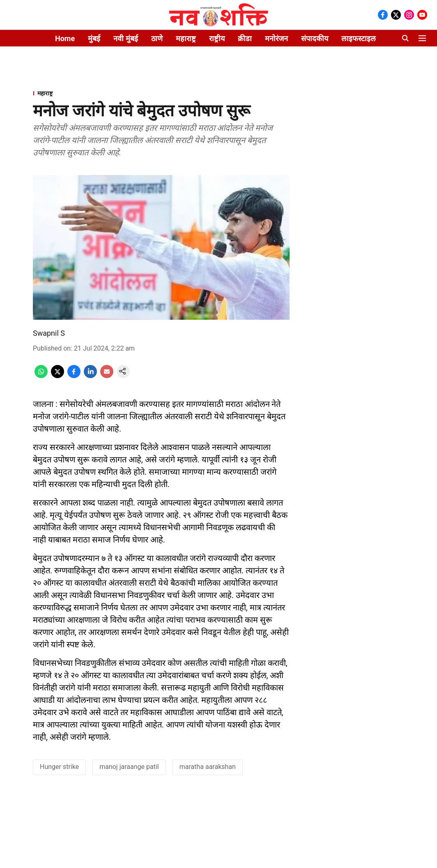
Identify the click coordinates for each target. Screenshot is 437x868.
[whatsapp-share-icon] (41, 376)
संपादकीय (315, 38)
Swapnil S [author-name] (49, 333)
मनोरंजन (276, 38)
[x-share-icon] (57, 376)
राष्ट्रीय (217, 38)
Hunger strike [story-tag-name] (59, 767)
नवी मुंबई (125, 38)
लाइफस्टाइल (359, 38)
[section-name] (161, 93)
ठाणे (157, 38)
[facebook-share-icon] (74, 376)
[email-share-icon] (107, 376)
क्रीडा (245, 38)
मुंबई (94, 38)
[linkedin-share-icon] (90, 376)
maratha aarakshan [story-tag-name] (208, 767)
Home (65, 38)
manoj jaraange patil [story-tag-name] (129, 767)
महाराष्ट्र (186, 38)
